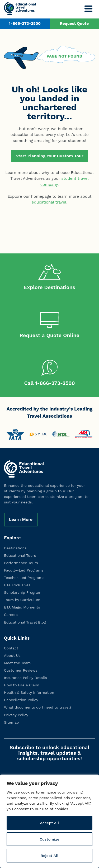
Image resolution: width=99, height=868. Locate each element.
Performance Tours (21, 563)
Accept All (49, 823)
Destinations (15, 548)
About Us (12, 655)
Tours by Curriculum (22, 600)
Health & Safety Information (29, 692)
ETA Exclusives (17, 585)
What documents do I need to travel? (38, 707)
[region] (49, 821)
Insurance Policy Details (25, 678)
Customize (49, 839)
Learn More (21, 519)
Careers (11, 615)
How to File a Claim (22, 685)
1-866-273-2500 (25, 23)
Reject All (50, 856)
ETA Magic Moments (22, 607)
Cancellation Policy (21, 700)
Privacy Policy (16, 715)
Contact (11, 648)
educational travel (49, 202)
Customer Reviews (21, 670)
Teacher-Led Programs (24, 578)
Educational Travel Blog (25, 622)
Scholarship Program (23, 592)
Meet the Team (17, 663)
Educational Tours (20, 555)
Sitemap (11, 722)
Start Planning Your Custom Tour (49, 156)
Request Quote (74, 23)
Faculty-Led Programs (24, 570)
